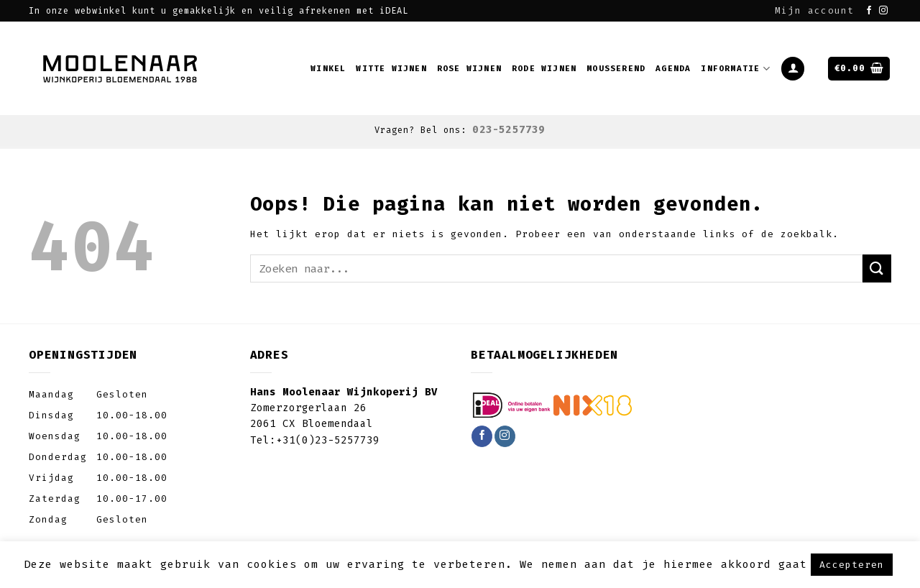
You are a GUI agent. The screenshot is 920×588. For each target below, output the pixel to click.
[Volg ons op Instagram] (884, 11)
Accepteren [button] (852, 565)
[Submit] (877, 268)
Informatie (735, 69)
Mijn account (814, 10)
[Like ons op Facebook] (869, 11)
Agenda (673, 69)
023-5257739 (509, 130)
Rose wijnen (469, 69)
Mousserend (616, 69)
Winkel (328, 69)
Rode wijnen (544, 69)
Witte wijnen (391, 69)
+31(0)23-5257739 (328, 440)
